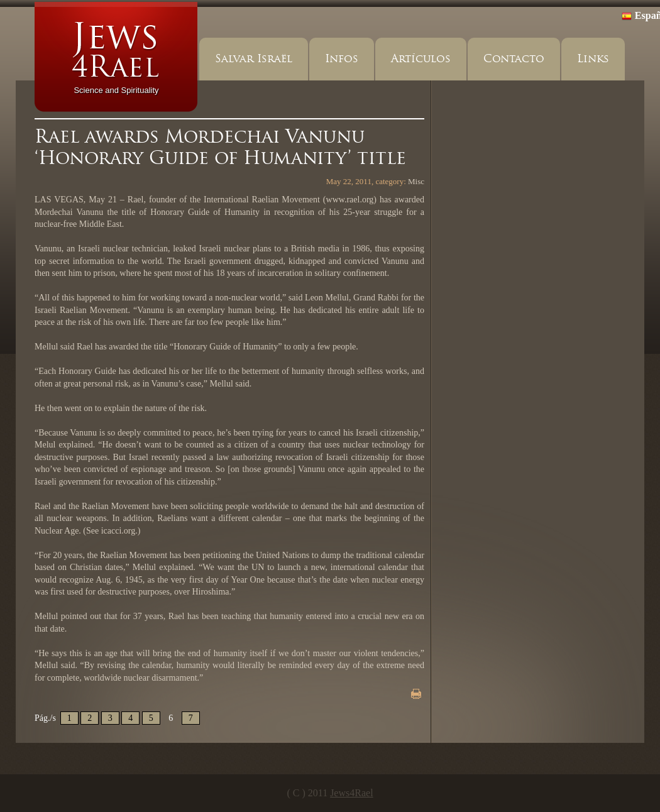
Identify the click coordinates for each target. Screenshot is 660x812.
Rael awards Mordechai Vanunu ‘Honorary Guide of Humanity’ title (220, 147)
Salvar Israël (254, 59)
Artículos (421, 59)
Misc (416, 181)
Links (593, 59)
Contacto (514, 59)
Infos (342, 59)
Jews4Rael (351, 793)
